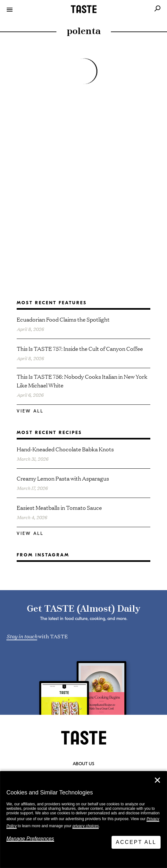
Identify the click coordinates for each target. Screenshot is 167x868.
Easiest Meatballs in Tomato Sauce (59, 507)
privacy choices (86, 826)
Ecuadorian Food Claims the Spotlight (63, 319)
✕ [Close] (157, 780)
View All (30, 411)
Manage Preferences (30, 839)
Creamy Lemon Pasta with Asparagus (63, 478)
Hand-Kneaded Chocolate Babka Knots (65, 449)
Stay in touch (22, 636)
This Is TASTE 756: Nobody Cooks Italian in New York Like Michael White (82, 381)
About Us (83, 764)
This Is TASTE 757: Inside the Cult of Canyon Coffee (80, 348)
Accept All (136, 842)
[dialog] (83, 820)
